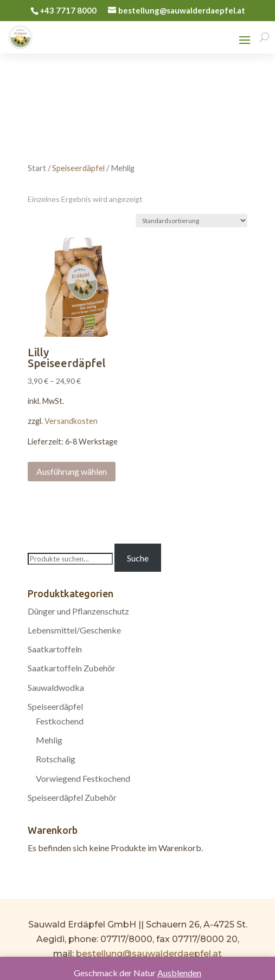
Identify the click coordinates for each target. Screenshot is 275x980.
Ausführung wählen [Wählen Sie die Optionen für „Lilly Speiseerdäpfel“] (72, 471)
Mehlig (49, 740)
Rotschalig (56, 759)
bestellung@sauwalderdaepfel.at (149, 954)
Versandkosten (71, 421)
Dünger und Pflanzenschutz (78, 611)
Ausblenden (179, 973)
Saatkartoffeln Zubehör (72, 668)
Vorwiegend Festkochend (83, 778)
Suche (138, 558)
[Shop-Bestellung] (191, 221)
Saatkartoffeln (55, 649)
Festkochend (60, 721)
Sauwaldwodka (56, 687)
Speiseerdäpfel (78, 168)
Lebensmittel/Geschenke (74, 630)
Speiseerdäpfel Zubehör (72, 797)
